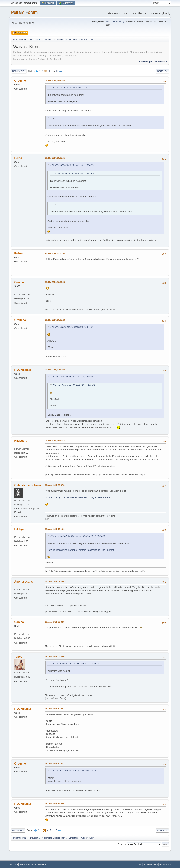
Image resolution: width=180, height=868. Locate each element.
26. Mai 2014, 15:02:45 (55, 158)
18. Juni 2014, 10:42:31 (55, 709)
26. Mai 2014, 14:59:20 (55, 81)
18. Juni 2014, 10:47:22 (55, 764)
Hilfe (140, 864)
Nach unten (19, 71)
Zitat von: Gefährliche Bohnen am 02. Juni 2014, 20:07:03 (78, 536)
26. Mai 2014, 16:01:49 (55, 282)
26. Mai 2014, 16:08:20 (55, 320)
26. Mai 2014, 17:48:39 (55, 370)
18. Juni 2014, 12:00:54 (55, 804)
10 (57, 71)
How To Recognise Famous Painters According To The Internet (78, 497)
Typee (18, 657)
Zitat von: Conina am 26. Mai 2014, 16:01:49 (71, 327)
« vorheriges (146, 62)
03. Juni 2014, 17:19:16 (55, 529)
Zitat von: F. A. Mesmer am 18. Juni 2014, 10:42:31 (74, 771)
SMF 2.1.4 (13, 864)
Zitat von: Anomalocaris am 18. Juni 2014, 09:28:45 (75, 664)
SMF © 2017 (25, 864)
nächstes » (161, 62)
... (54, 71)
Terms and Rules (151, 864)
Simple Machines (38, 864)
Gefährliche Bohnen (28, 485)
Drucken (162, 71)
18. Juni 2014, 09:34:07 (55, 622)
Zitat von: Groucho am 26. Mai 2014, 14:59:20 (72, 165)
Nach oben (18, 831)
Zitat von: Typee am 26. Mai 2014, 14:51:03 (71, 88)
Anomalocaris (24, 582)
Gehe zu (122, 844)
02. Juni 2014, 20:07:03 (55, 485)
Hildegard (21, 441)
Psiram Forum (24, 12)
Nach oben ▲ (165, 864)
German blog (118, 21)
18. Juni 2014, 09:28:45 (55, 581)
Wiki (108, 21)
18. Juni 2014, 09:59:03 (55, 657)
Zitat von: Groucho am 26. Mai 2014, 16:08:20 (72, 377)
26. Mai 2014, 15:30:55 (55, 253)
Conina (19, 282)
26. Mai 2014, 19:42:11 (55, 441)
